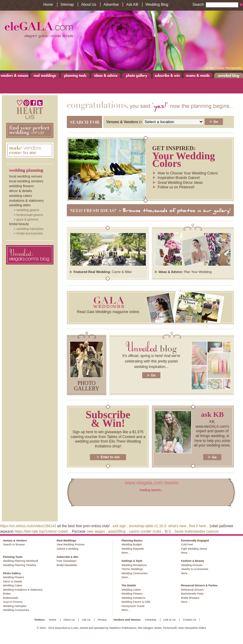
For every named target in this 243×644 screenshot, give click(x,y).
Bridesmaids (11, 598)
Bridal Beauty (19, 224)
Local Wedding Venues (26, 176)
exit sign (119, 526)
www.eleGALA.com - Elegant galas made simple (122, 40)
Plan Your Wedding (198, 272)
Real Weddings (45, 75)
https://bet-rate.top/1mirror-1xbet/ (41, 531)
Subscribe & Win (168, 75)
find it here (198, 526)
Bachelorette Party (192, 594)
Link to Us (169, 620)
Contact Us (190, 620)
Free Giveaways (66, 561)
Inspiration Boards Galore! (179, 178)
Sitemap (67, 5)
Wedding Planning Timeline (20, 565)
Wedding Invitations (133, 598)
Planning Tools (75, 75)
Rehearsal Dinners (192, 590)
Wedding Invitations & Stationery (23, 590)
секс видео (96, 531)
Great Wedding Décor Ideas (180, 183)
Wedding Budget (132, 545)
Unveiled (229, 75)
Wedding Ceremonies (135, 573)
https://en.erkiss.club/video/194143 (28, 526)
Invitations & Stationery (26, 201)
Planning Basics (132, 541)
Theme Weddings (132, 569)
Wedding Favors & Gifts (136, 602)
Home (48, 5)
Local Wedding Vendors (26, 181)
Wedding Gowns (28, 210)
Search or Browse (14, 545)
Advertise (111, 5)
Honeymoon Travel (133, 606)
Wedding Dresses (192, 565)
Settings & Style (132, 561)
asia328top (117, 531)
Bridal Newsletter (67, 565)
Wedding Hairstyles (30, 229)
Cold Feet (187, 545)
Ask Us (86, 620)
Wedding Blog (157, 5)
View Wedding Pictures (70, 545)
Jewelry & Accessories (195, 569)
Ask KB (132, 5)
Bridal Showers (190, 598)
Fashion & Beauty (193, 561)
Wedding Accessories (16, 610)
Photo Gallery (136, 75)
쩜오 (168, 531)
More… (126, 553)
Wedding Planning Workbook (21, 561)
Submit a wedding (67, 549)
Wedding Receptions (134, 565)
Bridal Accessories (30, 233)
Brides (7, 594)
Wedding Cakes (21, 196)
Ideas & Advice (106, 75)
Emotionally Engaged (195, 541)
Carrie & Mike (122, 272)
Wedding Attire (20, 205)
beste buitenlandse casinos (197, 531)
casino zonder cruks (145, 531)
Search (216, 5)
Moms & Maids (198, 75)
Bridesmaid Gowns (30, 215)
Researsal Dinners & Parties (199, 585)
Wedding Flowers (22, 186)
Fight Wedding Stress (194, 549)
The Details (129, 585)
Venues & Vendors (15, 75)
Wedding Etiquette (133, 549)
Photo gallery (87, 386)
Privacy (102, 620)
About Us (89, 5)
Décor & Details (21, 191)
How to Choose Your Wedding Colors (188, 173)
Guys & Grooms (27, 219)
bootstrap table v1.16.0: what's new (158, 526)
